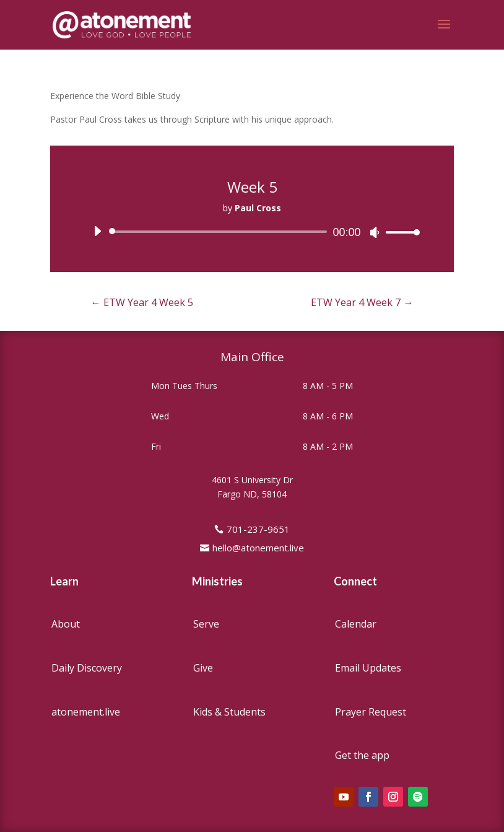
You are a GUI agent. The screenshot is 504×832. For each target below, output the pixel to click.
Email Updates (368, 668)
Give (203, 668)
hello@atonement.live (258, 548)
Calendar (356, 624)
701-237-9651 (258, 529)
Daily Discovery (87, 668)
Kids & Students (229, 712)
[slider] (220, 232)
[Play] (97, 231)
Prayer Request (371, 712)
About (66, 624)
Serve (206, 624)
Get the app (362, 755)
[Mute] (375, 232)
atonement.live (86, 712)
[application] (252, 232)
